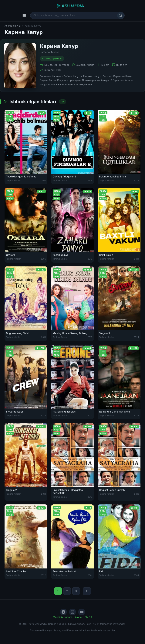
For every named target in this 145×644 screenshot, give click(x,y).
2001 (90, 575)
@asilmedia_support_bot (103, 630)
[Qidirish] (120, 15)
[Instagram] (72, 612)
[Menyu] (24, 15)
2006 (43, 259)
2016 (90, 259)
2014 (137, 259)
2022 (43, 575)
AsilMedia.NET (13, 26)
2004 (136, 575)
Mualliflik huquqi (62, 617)
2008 (90, 180)
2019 (90, 337)
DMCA (88, 617)
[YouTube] (82, 612)
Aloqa (78, 617)
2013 (90, 497)
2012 (90, 416)
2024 (136, 337)
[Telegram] (63, 612)
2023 (136, 180)
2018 (44, 337)
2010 (44, 180)
